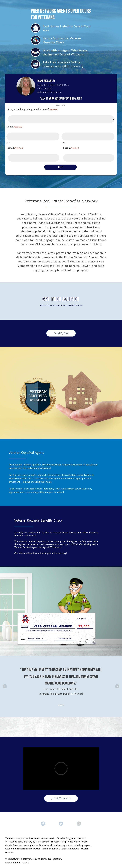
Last (64, 143)
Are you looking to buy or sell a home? (33, 109)
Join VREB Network (61, 798)
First (9, 143)
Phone (71, 148)
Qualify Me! (61, 333)
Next (117, 686)
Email (15, 148)
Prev (5, 686)
